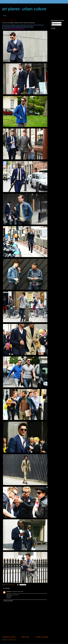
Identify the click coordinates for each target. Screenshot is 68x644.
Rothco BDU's (9, 596)
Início (5, 16)
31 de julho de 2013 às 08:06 (17, 592)
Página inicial (25, 637)
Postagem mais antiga (42, 637)
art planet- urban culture (24, 9)
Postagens (55, 23)
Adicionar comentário (8, 601)
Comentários (55, 25)
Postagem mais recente (9, 637)
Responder (9, 598)
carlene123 (9, 592)
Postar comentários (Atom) (11, 640)
